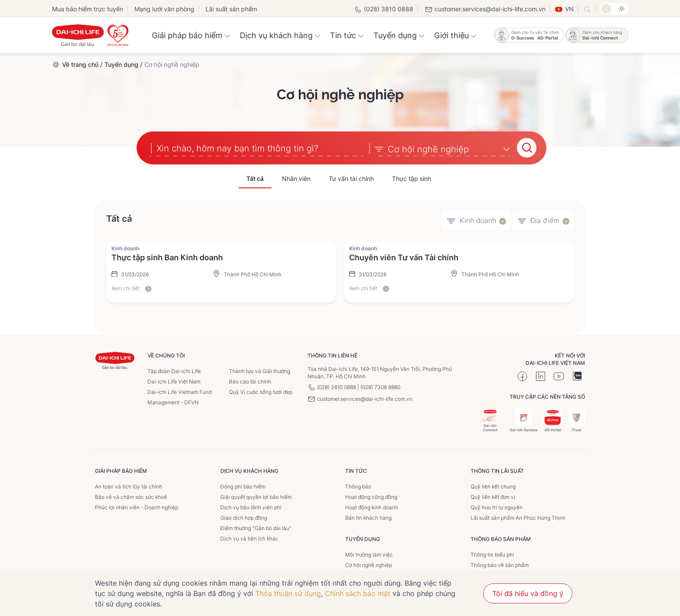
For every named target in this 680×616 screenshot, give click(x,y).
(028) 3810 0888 (384, 9)
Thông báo (358, 485)
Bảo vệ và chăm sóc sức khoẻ (131, 496)
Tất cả (255, 178)
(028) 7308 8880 (380, 386)
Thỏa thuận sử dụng (288, 593)
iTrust (576, 419)
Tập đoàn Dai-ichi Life (174, 370)
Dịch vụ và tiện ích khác (249, 537)
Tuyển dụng (399, 35)
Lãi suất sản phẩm (231, 9)
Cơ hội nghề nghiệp (369, 564)
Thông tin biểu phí (492, 553)
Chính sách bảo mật (358, 593)
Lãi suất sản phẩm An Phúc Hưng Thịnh (518, 516)
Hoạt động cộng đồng (371, 496)
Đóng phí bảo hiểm (243, 485)
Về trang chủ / (82, 64)
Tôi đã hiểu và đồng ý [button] (528, 593)
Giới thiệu (455, 35)
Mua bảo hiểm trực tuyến (88, 9)
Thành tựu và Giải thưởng (260, 370)
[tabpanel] (340, 270)
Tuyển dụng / (123, 64)
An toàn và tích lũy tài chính (129, 485)
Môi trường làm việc (369, 553)
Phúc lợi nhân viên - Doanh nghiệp (137, 506)
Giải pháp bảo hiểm (191, 35)
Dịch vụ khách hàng (280, 35)
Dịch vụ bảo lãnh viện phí (251, 506)
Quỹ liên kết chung (493, 485)
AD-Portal (553, 419)
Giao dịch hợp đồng (244, 516)
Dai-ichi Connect (490, 417)
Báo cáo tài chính (250, 380)
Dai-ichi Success (524, 419)
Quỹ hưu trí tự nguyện (497, 506)
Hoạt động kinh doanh (372, 506)
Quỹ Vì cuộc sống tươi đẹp (261, 391)
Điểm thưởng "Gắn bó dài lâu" (256, 527)
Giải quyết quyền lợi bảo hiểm (256, 496)
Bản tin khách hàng (368, 516)
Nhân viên (296, 178)
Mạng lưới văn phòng (164, 9)
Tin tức (347, 35)
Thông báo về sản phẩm (500, 564)
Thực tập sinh (412, 178)
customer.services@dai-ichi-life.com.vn (485, 9)
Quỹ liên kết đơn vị (493, 496)
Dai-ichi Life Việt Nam (174, 380)
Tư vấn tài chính (351, 178)
